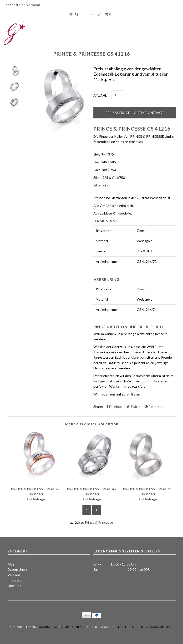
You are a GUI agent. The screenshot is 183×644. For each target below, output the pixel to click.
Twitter (134, 407)
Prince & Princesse (99, 522)
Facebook (115, 407)
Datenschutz (17, 569)
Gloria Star (48, 627)
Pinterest (154, 407)
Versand (14, 575)
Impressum (16, 580)
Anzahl (100, 95)
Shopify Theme (73, 627)
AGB (11, 564)
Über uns (14, 586)
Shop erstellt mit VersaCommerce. (145, 627)
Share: (98, 407)
